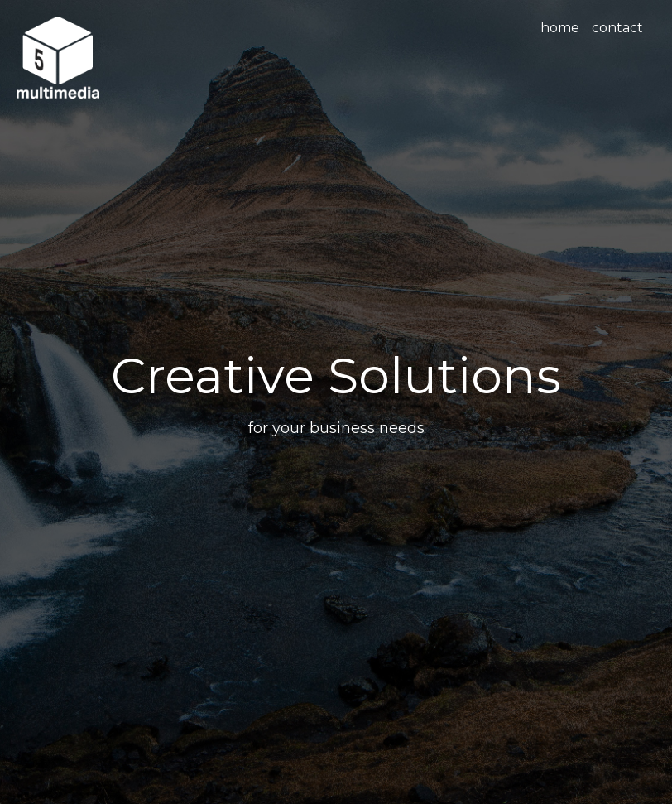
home (560, 28)
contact (617, 28)
